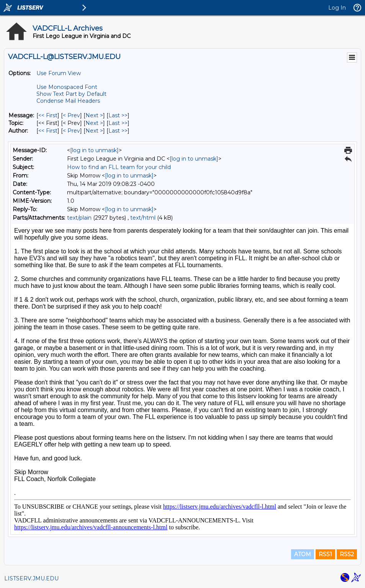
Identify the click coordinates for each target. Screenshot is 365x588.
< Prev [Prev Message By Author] (71, 131)
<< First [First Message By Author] (48, 131)
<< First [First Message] (48, 115)
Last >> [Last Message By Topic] (118, 123)
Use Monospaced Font (67, 87)
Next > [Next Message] (94, 115)
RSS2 (347, 554)
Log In (337, 8)
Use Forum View (59, 73)
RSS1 (325, 554)
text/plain (79, 218)
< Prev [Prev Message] (71, 115)
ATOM (303, 554)
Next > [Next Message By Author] (94, 131)
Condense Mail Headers (68, 101)
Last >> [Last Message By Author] (118, 131)
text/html (143, 218)
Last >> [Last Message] (118, 115)
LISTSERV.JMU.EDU (31, 578)
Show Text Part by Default (71, 94)
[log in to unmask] (94, 150)
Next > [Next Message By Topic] (94, 123)
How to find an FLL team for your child (119, 167)
